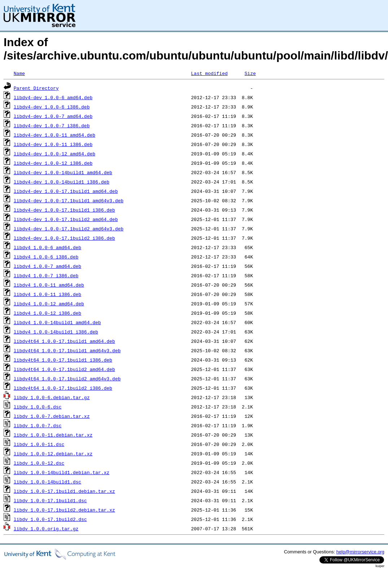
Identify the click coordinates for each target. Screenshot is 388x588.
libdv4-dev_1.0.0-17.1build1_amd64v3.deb (69, 200)
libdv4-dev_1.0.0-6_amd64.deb (53, 97)
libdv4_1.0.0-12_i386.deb (47, 313)
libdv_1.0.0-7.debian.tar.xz (52, 416)
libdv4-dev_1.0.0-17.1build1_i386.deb (64, 210)
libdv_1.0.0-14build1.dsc (47, 482)
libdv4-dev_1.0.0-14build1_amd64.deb (63, 172)
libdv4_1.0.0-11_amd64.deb (49, 285)
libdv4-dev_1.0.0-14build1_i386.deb (62, 182)
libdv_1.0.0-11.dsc (39, 444)
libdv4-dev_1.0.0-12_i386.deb (53, 163)
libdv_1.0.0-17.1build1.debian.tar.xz (64, 491)
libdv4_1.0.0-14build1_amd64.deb (57, 322)
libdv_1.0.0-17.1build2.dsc (50, 519)
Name (19, 73)
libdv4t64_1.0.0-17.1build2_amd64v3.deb (67, 379)
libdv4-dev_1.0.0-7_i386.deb (52, 125)
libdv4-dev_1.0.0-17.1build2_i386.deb (64, 238)
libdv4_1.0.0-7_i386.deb (46, 275)
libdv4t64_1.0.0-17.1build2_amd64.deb (64, 369)
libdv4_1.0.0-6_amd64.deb (47, 247)
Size (250, 73)
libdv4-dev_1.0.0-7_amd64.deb (53, 116)
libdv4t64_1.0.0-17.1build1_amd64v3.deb (67, 350)
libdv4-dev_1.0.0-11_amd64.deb (55, 135)
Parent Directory (36, 88)
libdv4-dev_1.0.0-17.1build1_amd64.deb (66, 191)
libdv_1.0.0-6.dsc (38, 407)
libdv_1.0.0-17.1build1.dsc (50, 500)
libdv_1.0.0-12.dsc (39, 463)
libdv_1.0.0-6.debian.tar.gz (52, 397)
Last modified (209, 73)
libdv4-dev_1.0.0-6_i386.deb (52, 107)
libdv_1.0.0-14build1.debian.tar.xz (62, 472)
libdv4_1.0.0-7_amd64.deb (47, 266)
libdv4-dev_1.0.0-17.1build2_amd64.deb (66, 219)
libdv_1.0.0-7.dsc (38, 425)
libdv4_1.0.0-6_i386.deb (46, 257)
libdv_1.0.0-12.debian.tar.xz (53, 454)
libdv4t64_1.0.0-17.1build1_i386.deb (63, 360)
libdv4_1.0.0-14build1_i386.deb (56, 332)
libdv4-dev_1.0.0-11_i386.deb (53, 144)
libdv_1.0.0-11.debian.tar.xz (53, 435)
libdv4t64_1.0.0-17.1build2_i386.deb (63, 388)
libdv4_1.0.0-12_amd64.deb (49, 304)
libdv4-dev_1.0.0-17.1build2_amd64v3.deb (69, 229)
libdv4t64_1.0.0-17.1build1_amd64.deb (64, 341)
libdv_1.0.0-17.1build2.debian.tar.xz (64, 510)
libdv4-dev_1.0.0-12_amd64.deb (55, 154)
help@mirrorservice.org (360, 552)
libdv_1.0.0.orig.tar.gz (46, 529)
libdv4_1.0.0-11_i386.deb (47, 294)
